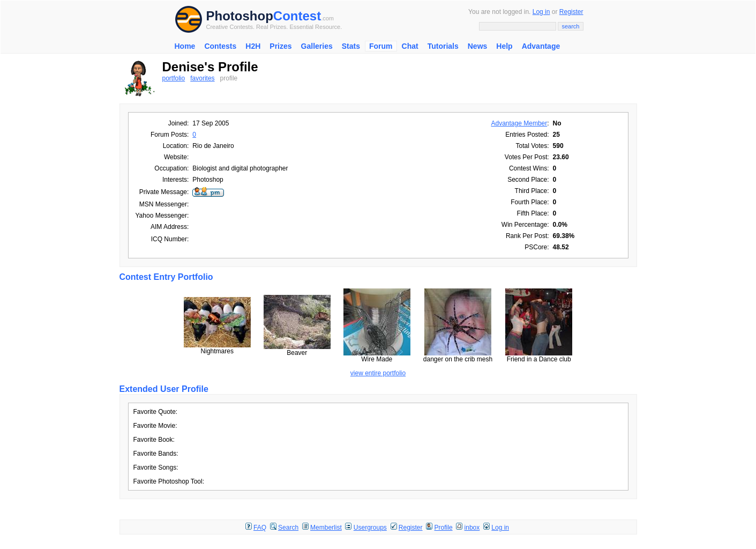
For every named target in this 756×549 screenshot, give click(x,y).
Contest (297, 16)
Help (504, 46)
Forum (381, 46)
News (478, 46)
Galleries (317, 46)
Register (571, 12)
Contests (220, 46)
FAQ (260, 528)
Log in (541, 12)
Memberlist (326, 528)
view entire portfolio (378, 373)
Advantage (541, 46)
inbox (472, 528)
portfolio (174, 78)
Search (288, 528)
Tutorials (443, 46)
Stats (351, 46)
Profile (444, 528)
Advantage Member (519, 123)
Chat (410, 46)
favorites (202, 78)
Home (185, 46)
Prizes (280, 46)
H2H (253, 46)
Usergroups (370, 528)
